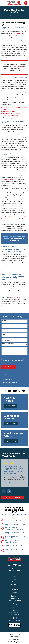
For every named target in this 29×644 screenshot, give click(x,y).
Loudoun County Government (9, 179)
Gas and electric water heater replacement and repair (15, 108)
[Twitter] (13, 621)
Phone (4, 330)
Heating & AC (14, 585)
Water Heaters (14, 587)
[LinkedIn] (19, 621)
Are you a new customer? (8, 344)
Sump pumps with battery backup (12, 114)
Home (14, 579)
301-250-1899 (14, 571)
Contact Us (14, 592)
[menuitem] (14, 380)
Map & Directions (14, 605)
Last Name (5, 325)
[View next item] (9, 491)
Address (4, 339)
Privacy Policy (23, 360)
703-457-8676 (14, 566)
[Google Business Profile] (16, 621)
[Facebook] (10, 621)
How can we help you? (7, 348)
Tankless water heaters (9, 111)
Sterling (20, 40)
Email (3, 335)
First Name (5, 321)
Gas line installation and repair (11, 116)
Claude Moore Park (6, 217)
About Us (14, 582)
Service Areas (14, 590)
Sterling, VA (15, 297)
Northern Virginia (21, 137)
